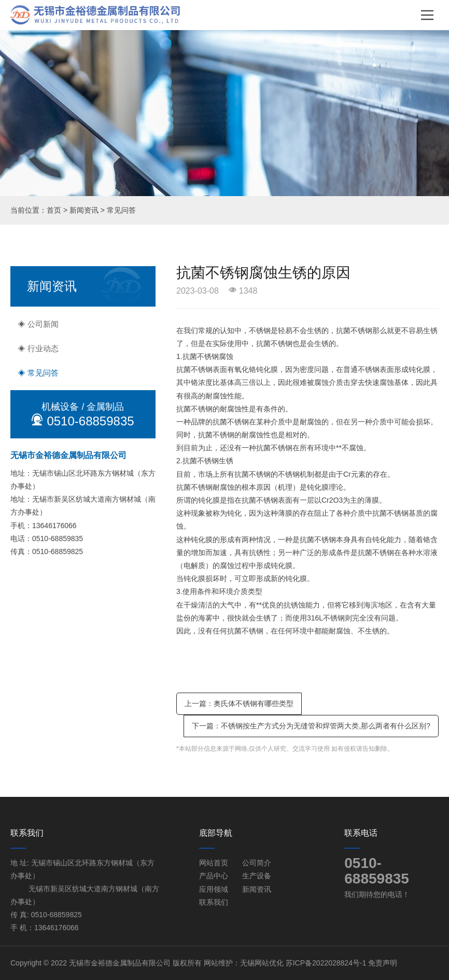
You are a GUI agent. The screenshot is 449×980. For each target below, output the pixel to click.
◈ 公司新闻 (38, 324)
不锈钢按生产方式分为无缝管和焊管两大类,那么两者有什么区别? (326, 726)
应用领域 (214, 889)
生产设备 (257, 876)
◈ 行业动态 (38, 348)
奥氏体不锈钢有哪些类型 (254, 703)
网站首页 (214, 863)
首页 (54, 210)
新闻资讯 (84, 210)
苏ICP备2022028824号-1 (326, 963)
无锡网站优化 (262, 963)
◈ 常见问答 (38, 373)
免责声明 (383, 963)
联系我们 (214, 902)
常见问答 (121, 210)
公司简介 (257, 863)
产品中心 (214, 876)
